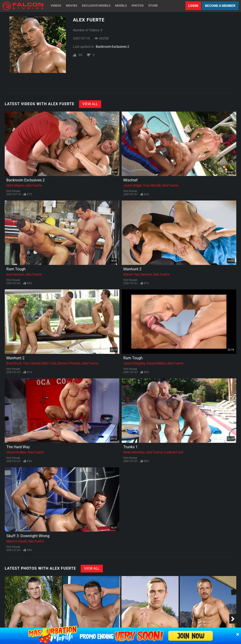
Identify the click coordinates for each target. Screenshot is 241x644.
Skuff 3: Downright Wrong (28, 536)
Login (193, 6)
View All (90, 104)
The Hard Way (18, 447)
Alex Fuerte (34, 185)
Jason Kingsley (134, 363)
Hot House (13, 191)
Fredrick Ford (173, 452)
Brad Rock (14, 363)
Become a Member (220, 6)
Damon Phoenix (69, 363)
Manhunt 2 (132, 269)
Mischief (131, 180)
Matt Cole (49, 363)
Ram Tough (16, 269)
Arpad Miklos (156, 363)
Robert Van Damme (138, 274)
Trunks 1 (131, 447)
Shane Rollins (16, 452)
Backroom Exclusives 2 (112, 47)
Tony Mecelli (152, 185)
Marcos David (16, 541)
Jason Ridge (132, 185)
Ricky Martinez (134, 452)
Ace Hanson (15, 274)
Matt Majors (15, 185)
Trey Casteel (32, 363)
